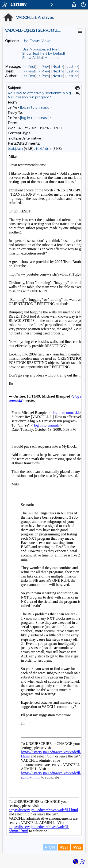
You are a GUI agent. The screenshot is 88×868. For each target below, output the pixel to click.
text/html (44, 149)
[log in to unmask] (35, 108)
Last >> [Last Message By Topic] (72, 71)
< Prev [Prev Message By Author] (44, 76)
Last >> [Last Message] (72, 67)
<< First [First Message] (29, 67)
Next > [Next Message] (58, 67)
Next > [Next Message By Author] (58, 76)
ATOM (50, 847)
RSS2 (77, 847)
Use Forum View (36, 41)
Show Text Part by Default (44, 54)
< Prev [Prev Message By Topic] (44, 71)
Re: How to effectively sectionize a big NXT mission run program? (39, 95)
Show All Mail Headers (40, 58)
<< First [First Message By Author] (29, 76)
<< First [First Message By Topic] (29, 71)
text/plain (15, 149)
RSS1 (64, 847)
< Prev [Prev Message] (44, 67)
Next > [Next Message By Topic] (58, 71)
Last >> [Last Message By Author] (72, 76)
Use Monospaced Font (41, 49)
